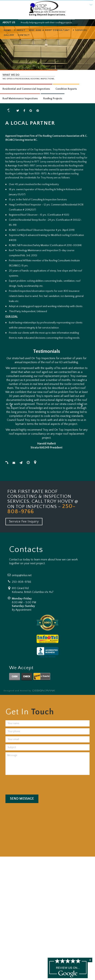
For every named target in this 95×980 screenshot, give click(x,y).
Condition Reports (66, 89)
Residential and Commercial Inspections (26, 89)
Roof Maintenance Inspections (20, 99)
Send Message (22, 799)
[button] (11, 404)
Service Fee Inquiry (24, 522)
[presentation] (32, 784)
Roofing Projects (53, 99)
